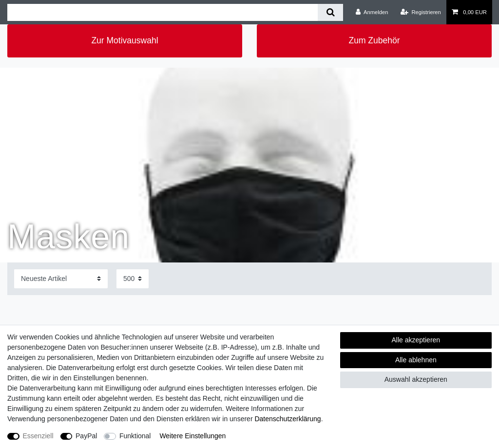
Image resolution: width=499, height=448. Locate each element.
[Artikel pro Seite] (133, 279)
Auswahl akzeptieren (416, 379)
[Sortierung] (61, 279)
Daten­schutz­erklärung (288, 419)
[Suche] (330, 12)
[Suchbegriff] (163, 12)
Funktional (135, 436)
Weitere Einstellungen (192, 436)
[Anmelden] (372, 12)
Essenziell (38, 436)
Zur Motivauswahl (125, 40)
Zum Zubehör (374, 40)
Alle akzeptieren (416, 340)
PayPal (86, 436)
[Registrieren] (421, 12)
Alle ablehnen (416, 360)
